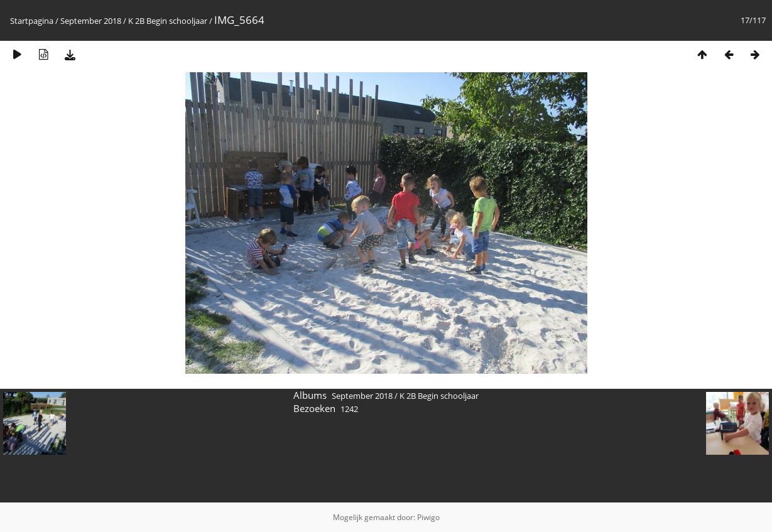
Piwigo (428, 517)
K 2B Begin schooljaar (168, 21)
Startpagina (32, 21)
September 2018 (91, 21)
